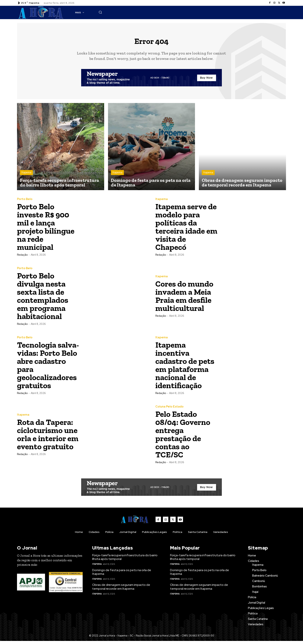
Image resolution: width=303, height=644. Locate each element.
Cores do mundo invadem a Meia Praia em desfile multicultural (184, 299)
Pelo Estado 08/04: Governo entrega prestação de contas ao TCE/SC (183, 437)
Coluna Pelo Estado (169, 410)
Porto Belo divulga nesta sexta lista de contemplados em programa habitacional (43, 299)
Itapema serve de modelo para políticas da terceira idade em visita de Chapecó (186, 230)
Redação (22, 258)
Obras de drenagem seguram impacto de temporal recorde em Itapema (121, 590)
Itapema (26, 176)
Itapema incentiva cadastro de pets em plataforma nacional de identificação (185, 368)
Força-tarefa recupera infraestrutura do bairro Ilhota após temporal (125, 560)
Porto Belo (25, 202)
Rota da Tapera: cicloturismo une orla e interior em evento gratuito (48, 437)
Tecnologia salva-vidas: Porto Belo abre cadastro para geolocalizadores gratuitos (48, 368)
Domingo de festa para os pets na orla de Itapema (122, 575)
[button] (227, 12)
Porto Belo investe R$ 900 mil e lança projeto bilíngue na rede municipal (46, 230)
